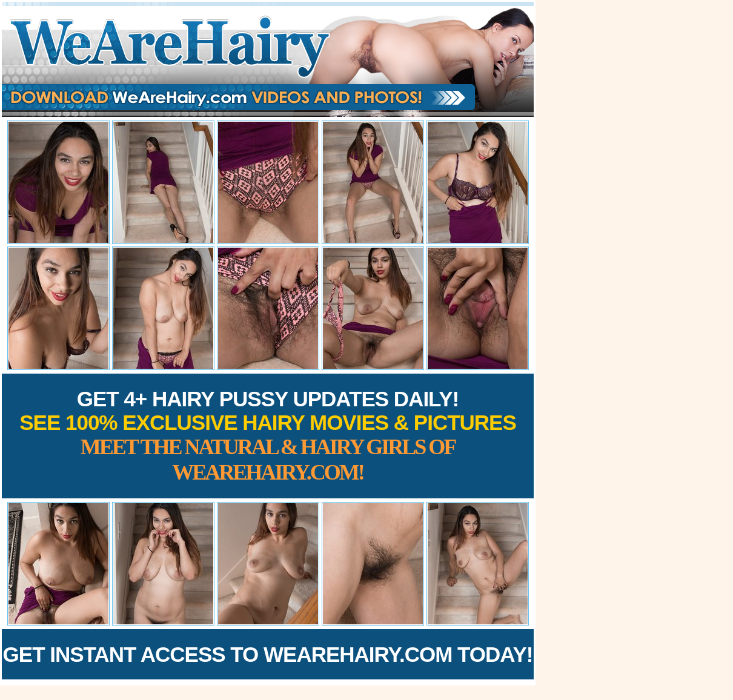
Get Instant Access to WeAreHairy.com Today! (268, 654)
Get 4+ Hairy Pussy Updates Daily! (268, 436)
